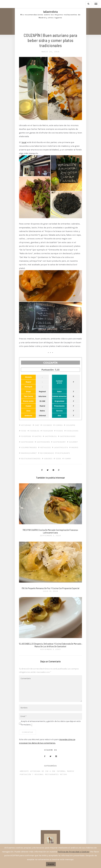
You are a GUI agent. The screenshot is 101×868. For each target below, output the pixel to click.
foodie (62, 419)
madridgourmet (31, 447)
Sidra (61, 453)
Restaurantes (54, 771)
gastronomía (64, 431)
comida (61, 414)
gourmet (43, 436)
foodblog (36, 419)
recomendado (49, 447)
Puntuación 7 (28, 771)
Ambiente (26, 767)
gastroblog (69, 425)
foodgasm (50, 419)
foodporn (43, 425)
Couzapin (73, 414)
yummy (70, 453)
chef (39, 414)
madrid (58, 442)
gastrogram (48, 431)
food (26, 419)
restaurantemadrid (33, 453)
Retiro (65, 771)
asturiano (28, 414)
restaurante (66, 447)
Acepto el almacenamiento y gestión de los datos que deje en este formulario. (50, 718)
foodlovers (29, 425)
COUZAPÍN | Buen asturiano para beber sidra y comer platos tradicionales (50, 40)
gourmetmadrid (59, 436)
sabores (50, 453)
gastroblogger (31, 431)
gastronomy (29, 436)
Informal (63, 767)
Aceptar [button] (51, 864)
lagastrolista (44, 442)
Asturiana (37, 767)
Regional (41, 771)
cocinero (50, 414)
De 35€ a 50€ (50, 767)
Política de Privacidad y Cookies (73, 852)
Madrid (72, 767)
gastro (56, 425)
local (26, 138)
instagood (28, 442)
